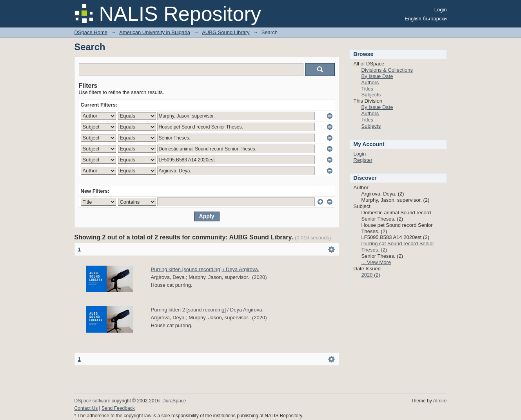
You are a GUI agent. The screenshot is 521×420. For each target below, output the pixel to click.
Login (441, 10)
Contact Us (86, 408)
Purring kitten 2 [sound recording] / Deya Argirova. (207, 310)
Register (363, 160)
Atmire (440, 401)
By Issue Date (377, 76)
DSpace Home (91, 32)
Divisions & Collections (387, 70)
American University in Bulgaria (155, 32)
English (413, 19)
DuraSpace (174, 401)
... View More (376, 262)
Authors (370, 82)
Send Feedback (118, 408)
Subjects (371, 95)
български (435, 19)
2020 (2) (371, 275)
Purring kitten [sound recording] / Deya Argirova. (205, 269)
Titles (368, 89)
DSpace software (93, 401)
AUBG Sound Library (226, 32)
